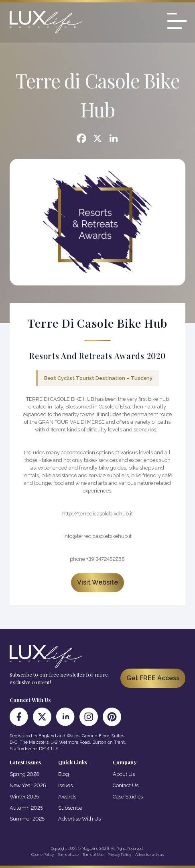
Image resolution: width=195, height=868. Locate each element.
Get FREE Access (153, 678)
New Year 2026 (28, 785)
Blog (64, 774)
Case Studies (128, 797)
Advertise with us (149, 855)
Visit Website (97, 582)
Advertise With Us (79, 819)
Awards (67, 797)
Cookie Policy (43, 855)
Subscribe (70, 808)
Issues (65, 785)
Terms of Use (93, 855)
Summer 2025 (27, 819)
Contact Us (126, 785)
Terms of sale (68, 855)
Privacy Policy (119, 855)
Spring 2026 (24, 774)
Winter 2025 (24, 797)
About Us (124, 774)
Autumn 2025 (26, 808)
